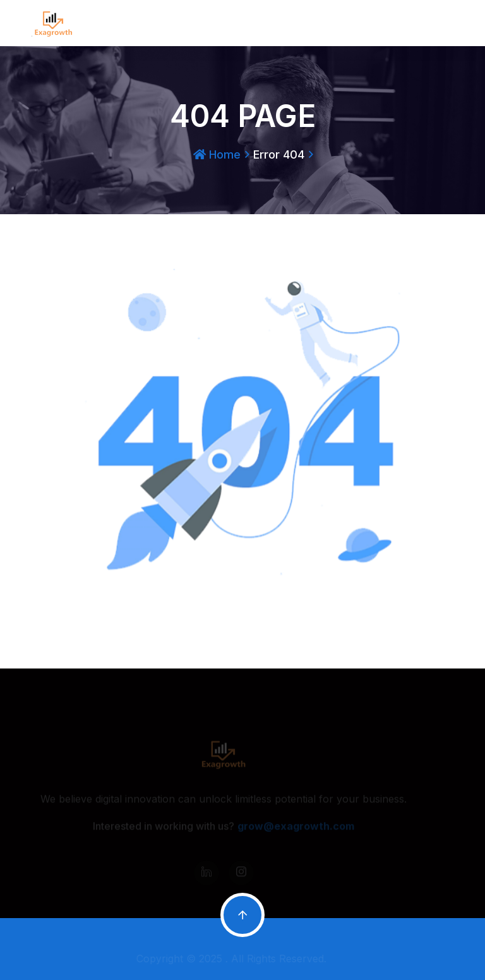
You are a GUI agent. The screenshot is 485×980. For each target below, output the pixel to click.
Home (217, 154)
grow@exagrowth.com (296, 828)
